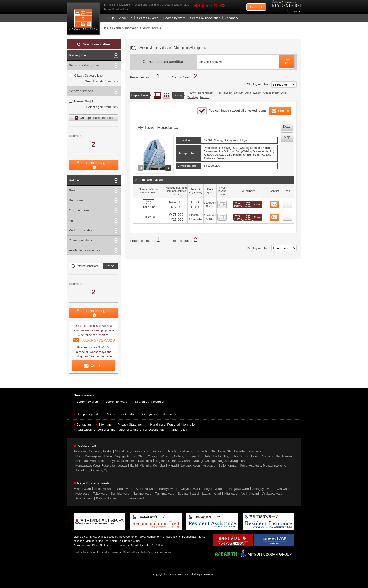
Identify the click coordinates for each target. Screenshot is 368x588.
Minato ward (82, 489)
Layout (238, 93)
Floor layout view (167, 95)
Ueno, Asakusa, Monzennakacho (263, 466)
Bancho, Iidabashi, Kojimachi (187, 451)
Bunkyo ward (168, 489)
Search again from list (100, 81)
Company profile (88, 414)
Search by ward (174, 18)
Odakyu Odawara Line (88, 76)
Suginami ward (188, 493)
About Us (126, 18)
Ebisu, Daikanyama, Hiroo (94, 456)
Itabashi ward (211, 493)
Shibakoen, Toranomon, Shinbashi (139, 451)
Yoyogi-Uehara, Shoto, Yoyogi (136, 456)
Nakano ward (142, 493)
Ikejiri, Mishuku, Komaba (148, 466)
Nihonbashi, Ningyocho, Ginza (226, 456)
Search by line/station (205, 18)
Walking (192, 97)
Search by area (148, 18)
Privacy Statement (131, 424)
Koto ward (82, 493)
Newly (191, 93)
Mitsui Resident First (84, 20)
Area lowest (253, 93)
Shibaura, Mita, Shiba (90, 461)
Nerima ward (250, 493)
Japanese (295, 11)
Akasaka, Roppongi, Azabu (93, 451)
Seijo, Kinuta (228, 466)
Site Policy (180, 430)
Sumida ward (120, 493)
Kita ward (231, 493)
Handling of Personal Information (173, 424)
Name (204, 97)
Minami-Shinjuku (85, 101)
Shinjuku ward (146, 489)
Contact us (84, 424)
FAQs (111, 18)
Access (111, 414)
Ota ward (283, 489)
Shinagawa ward (237, 489)
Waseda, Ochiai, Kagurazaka (181, 456)
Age (284, 93)
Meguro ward (213, 489)
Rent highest (206, 93)
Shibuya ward (104, 489)
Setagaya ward (263, 489)
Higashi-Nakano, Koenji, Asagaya (192, 466)
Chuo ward (125, 489)
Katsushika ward (108, 498)
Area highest (270, 93)
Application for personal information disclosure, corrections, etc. (121, 430)
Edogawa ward (133, 498)
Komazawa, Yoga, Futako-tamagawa (101, 466)
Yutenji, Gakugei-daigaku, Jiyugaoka (219, 461)
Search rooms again (94, 163)
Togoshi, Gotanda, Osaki (173, 461)
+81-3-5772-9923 (209, 6)
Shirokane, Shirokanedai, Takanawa (236, 451)
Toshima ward (164, 493)
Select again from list (101, 107)
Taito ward (100, 493)
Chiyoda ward (190, 489)
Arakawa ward (272, 493)
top (106, 28)
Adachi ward (84, 498)
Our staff (130, 414)
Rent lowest (224, 93)
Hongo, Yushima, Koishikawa (272, 456)
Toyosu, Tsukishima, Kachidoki (130, 461)
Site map (105, 424)
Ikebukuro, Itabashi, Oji (92, 470)
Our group (149, 414)
